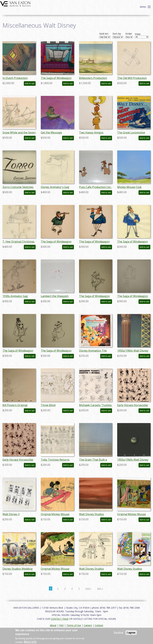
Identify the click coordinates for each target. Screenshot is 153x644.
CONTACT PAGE (60, 619)
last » (100, 588)
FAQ (61, 625)
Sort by (117, 34)
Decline (119, 633)
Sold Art (104, 34)
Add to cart (30, 83)
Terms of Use (74, 625)
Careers (88, 625)
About (53, 625)
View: (138, 34)
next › (88, 588)
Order (129, 34)
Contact (99, 625)
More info (30, 642)
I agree (131, 633)
